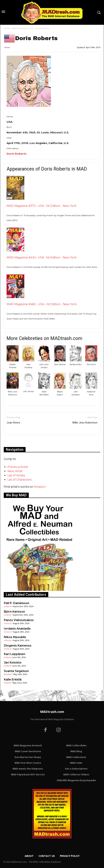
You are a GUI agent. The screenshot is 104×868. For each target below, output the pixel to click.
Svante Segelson (16, 671)
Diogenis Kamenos (18, 646)
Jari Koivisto (13, 663)
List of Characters (20, 480)
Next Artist (15, 471)
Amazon (40, 487)
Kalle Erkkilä (13, 680)
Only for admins (16, 441)
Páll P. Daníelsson (17, 603)
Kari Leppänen (15, 654)
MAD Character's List (23, 28)
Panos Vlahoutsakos (19, 620)
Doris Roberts (17, 154)
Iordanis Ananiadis (17, 629)
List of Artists (16, 475)
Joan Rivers (13, 423)
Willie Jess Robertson (85, 423)
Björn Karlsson (14, 612)
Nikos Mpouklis (15, 637)
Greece (8, 623)
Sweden (8, 674)
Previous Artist (18, 467)
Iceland (7, 606)
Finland (7, 657)
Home (7, 28)
